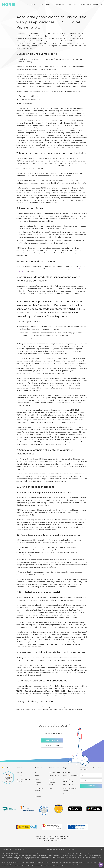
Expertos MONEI (52, 784)
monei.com (21, 36)
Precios (82, 4)
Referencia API (54, 776)
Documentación (55, 772)
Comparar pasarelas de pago (23, 780)
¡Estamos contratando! (39, 784)
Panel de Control (95, 4)
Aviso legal (67, 772)
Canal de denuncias (70, 794)
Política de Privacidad (70, 776)
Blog (36, 772)
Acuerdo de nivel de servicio (70, 789)
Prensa (37, 776)
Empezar (52, 779)
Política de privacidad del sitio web (26, 859)
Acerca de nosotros (38, 795)
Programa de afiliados (39, 789)
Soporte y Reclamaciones (68, 780)
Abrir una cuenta (52, 740)
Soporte (19, 776)
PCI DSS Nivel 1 (68, 785)
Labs (51, 788)
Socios (37, 779)
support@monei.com (51, 857)
